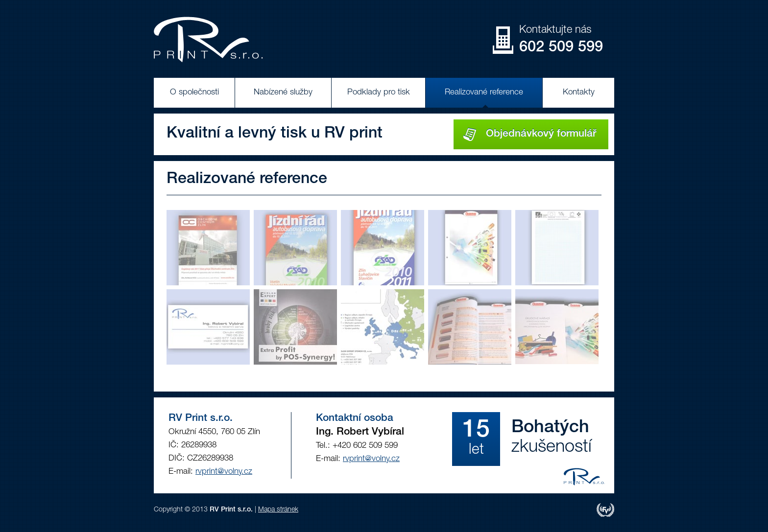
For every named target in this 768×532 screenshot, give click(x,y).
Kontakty (579, 93)
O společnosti (194, 93)
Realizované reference (484, 93)
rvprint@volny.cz (224, 472)
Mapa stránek (278, 510)
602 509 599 (561, 48)
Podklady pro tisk (379, 93)
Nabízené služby (283, 93)
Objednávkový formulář (530, 134)
